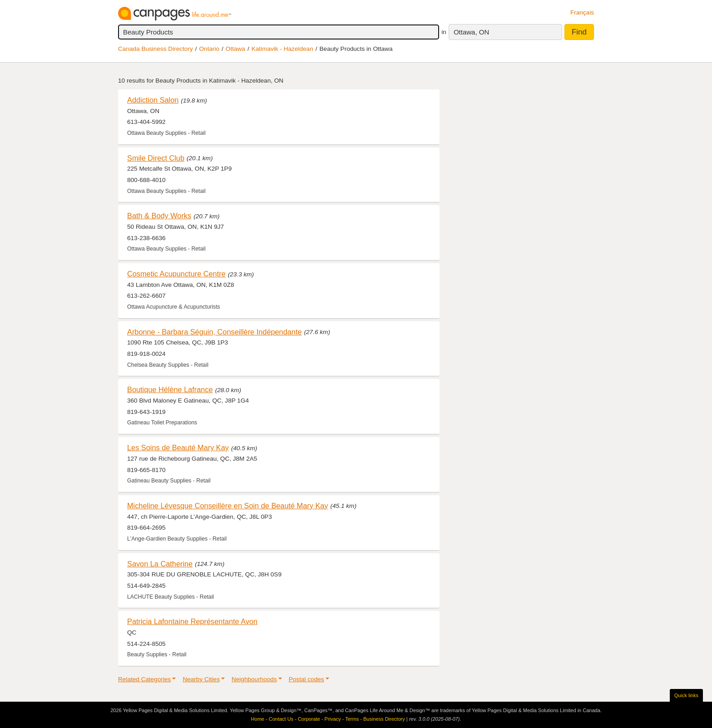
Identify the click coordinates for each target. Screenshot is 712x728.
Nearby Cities (201, 679)
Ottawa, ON (471, 32)
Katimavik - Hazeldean (282, 49)
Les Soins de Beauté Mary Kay (178, 448)
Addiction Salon (153, 100)
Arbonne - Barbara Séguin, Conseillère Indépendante (215, 332)
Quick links (686, 695)
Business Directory (384, 719)
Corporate (309, 719)
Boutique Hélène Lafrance (170, 389)
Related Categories (144, 679)
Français (582, 12)
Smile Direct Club (156, 158)
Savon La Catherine (160, 564)
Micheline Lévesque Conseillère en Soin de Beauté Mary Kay (228, 506)
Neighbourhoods (254, 679)
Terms (352, 719)
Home (258, 719)
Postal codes (307, 679)
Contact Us (281, 719)
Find (579, 32)
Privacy (333, 719)
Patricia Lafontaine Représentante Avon (192, 621)
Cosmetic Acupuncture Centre (176, 274)
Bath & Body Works (159, 216)
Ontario (210, 49)
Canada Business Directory (156, 49)
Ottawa (235, 49)
